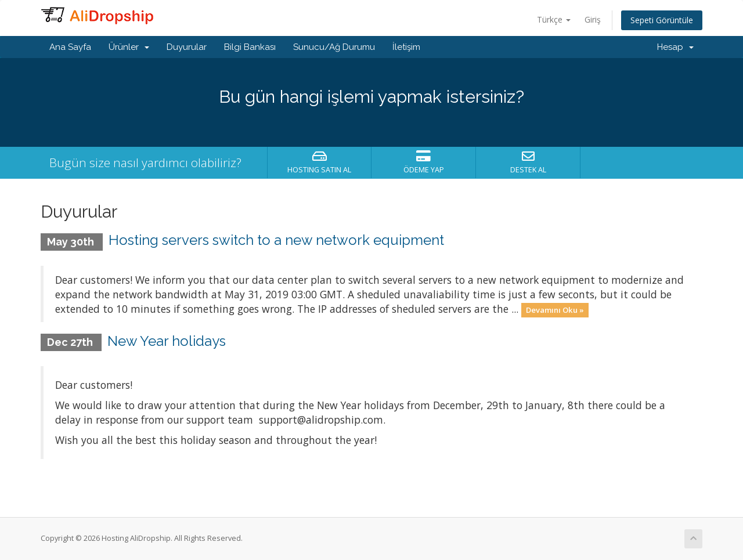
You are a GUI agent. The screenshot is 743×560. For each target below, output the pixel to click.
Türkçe (554, 19)
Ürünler (129, 47)
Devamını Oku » (555, 310)
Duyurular (187, 47)
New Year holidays (167, 341)
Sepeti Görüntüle (662, 20)
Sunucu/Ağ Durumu (334, 47)
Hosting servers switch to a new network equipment (276, 240)
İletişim (406, 47)
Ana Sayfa (70, 47)
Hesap (675, 47)
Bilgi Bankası (250, 47)
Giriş (593, 19)
